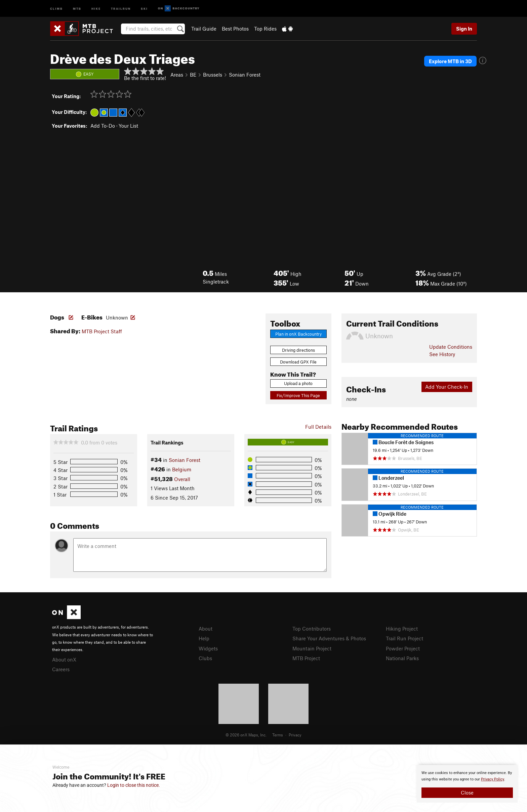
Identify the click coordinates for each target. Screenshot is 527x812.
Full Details (318, 427)
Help (204, 638)
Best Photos (235, 29)
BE (193, 75)
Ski (144, 8)
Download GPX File (298, 362)
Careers (61, 669)
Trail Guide (204, 29)
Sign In (464, 29)
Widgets (208, 648)
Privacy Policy (493, 779)
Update (451, 347)
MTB (77, 8)
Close (467, 793)
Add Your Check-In (447, 387)
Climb (56, 8)
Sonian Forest (245, 75)
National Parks (402, 658)
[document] (467, 784)
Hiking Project (402, 629)
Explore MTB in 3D (450, 61)
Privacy (295, 735)
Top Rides (265, 29)
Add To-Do (103, 126)
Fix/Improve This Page (298, 395)
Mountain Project (312, 648)
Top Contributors (312, 629)
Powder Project (403, 648)
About (206, 629)
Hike (96, 8)
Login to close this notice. (134, 785)
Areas (177, 75)
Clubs (205, 658)
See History (442, 354)
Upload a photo (298, 383)
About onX (64, 659)
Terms (278, 735)
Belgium (182, 469)
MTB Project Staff (102, 331)
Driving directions (298, 350)
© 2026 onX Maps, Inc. (246, 735)
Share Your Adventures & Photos (329, 638)
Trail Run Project (404, 638)
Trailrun (121, 8)
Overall (182, 479)
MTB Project (306, 658)
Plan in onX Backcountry (298, 334)
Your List (128, 126)
